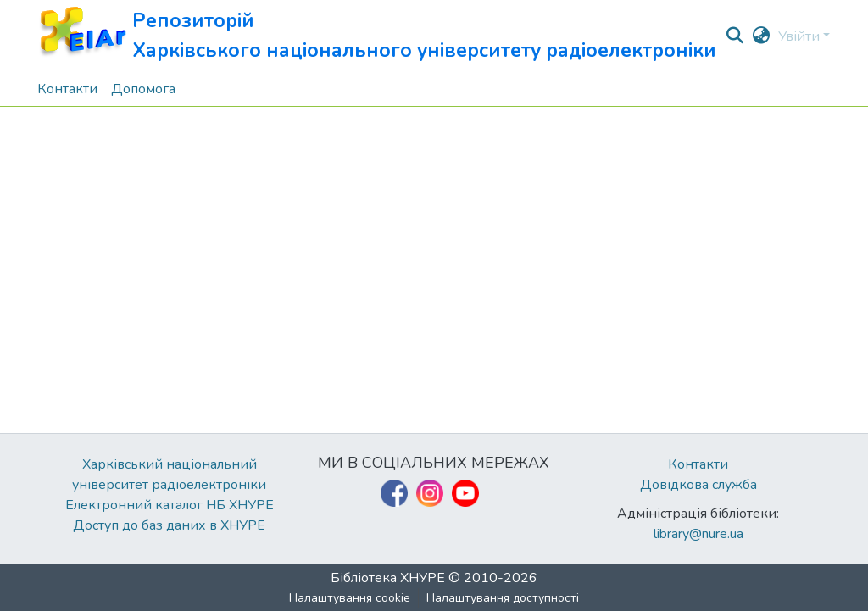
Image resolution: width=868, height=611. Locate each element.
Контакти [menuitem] (67, 89)
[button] (377, 36)
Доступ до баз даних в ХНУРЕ (169, 525)
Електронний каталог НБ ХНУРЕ (170, 505)
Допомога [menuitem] (143, 89)
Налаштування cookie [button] (350, 598)
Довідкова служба (698, 485)
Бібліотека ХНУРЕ (388, 578)
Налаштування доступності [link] (503, 598)
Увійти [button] (801, 36)
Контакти (698, 464)
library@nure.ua (698, 534)
